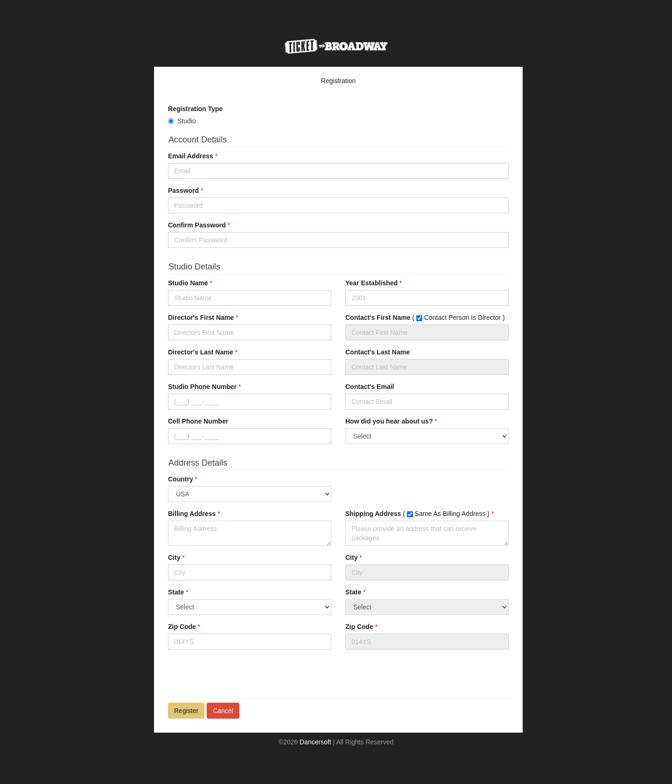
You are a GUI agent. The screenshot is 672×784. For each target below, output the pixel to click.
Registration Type (195, 109)
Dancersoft (315, 742)
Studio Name (188, 283)
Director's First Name (201, 318)
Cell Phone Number (198, 421)
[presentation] (239, 675)
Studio (187, 121)
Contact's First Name (378, 318)
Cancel (223, 711)
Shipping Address (373, 514)
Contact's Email (370, 387)
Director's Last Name (201, 352)
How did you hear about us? (389, 421)
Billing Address (192, 514)
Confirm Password (197, 225)
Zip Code (182, 627)
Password (183, 191)
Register (186, 711)
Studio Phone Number (202, 387)
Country (181, 479)
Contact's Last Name (378, 352)
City (174, 558)
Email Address (191, 156)
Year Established (371, 283)
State (176, 592)
